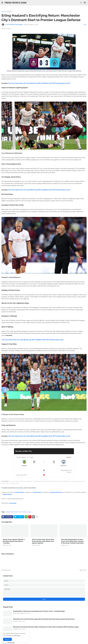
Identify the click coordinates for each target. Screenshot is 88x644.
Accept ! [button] (7, 639)
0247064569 (12, 503)
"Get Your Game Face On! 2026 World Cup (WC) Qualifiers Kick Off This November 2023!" (39, 83)
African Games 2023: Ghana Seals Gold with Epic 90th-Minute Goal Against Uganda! (43, 541)
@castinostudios (19, 492)
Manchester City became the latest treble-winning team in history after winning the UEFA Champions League (46, 627)
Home (3, 12)
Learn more (17, 635)
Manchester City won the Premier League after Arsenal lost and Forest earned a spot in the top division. (44, 619)
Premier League (26, 512)
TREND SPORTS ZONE (15, 3)
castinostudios (37, 492)
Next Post (83, 570)
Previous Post (6, 570)
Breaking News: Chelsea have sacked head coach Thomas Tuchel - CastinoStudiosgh (39, 611)
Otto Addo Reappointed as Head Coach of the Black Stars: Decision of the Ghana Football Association (72, 541)
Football (9, 12)
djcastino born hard (56, 492)
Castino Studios (7, 494)
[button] (2, 3)
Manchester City (16, 512)
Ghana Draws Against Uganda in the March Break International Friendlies (14, 541)
